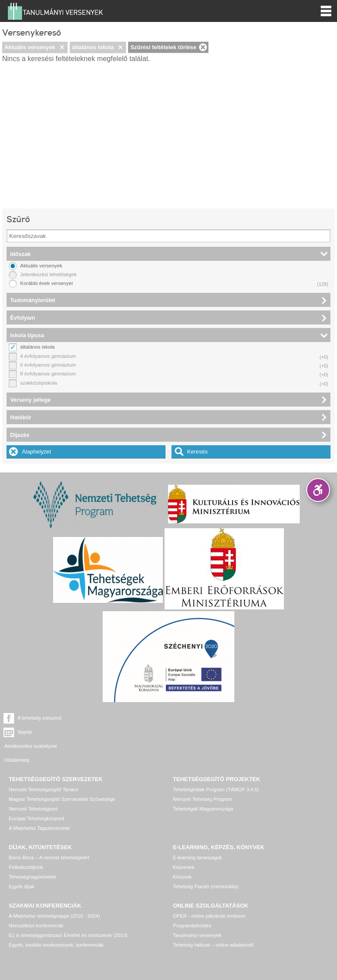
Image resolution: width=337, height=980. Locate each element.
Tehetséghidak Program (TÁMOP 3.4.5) (216, 765)
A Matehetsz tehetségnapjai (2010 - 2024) (54, 891)
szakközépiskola (39, 383)
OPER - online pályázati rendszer (209, 891)
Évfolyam (23, 318)
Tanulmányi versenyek (197, 911)
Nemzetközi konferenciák (36, 901)
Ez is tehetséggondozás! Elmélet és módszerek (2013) (68, 911)
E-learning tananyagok (197, 833)
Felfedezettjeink (26, 843)
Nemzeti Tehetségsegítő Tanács (43, 765)
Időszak (20, 254)
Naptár (194, 718)
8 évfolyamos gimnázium (48, 374)
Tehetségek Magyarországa (203, 784)
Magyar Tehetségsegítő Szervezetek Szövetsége (62, 775)
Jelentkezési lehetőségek (48, 274)
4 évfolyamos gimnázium (48, 356)
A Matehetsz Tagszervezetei (39, 803)
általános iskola (93, 47)
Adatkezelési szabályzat (30, 732)
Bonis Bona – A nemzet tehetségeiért (49, 833)
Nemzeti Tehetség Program (203, 775)
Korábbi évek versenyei (47, 283)
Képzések (184, 843)
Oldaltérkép (185, 732)
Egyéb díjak (22, 862)
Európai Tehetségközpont (36, 794)
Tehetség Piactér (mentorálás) (206, 862)
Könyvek (182, 852)
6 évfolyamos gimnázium (48, 365)
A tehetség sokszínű (39, 718)
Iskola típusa (27, 335)
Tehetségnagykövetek (32, 852)
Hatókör (21, 417)
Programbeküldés (192, 901)
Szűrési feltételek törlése (163, 47)
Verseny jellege (30, 400)
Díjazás (20, 435)
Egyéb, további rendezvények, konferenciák (56, 920)
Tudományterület (33, 300)
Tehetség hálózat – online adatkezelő (213, 920)
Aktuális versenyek (30, 47)
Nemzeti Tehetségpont (33, 784)
